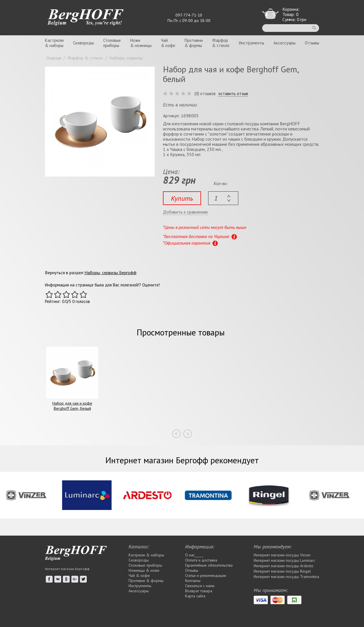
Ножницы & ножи (144, 570)
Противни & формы (146, 581)
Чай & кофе (139, 575)
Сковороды (83, 43)
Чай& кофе (168, 43)
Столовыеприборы (112, 43)
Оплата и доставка (201, 560)
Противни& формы (194, 43)
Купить (182, 198)
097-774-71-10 (189, 15)
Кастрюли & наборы (146, 555)
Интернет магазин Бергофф (67, 569)
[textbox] (223, 198)
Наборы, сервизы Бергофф (110, 272)
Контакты (193, 581)
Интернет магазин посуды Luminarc (284, 560)
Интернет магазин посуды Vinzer (282, 555)
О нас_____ (194, 555)
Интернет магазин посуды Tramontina (286, 577)
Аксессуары (285, 43)
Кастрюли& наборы (54, 43)
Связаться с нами (200, 586)
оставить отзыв (233, 94)
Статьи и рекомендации (206, 575)
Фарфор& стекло (221, 43)
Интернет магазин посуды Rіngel (282, 571)
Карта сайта (195, 596)
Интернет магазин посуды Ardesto (284, 566)
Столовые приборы (145, 565)
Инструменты (252, 43)
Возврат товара (199, 591)
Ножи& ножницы (141, 43)
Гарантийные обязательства (209, 565)
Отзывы (312, 43)
